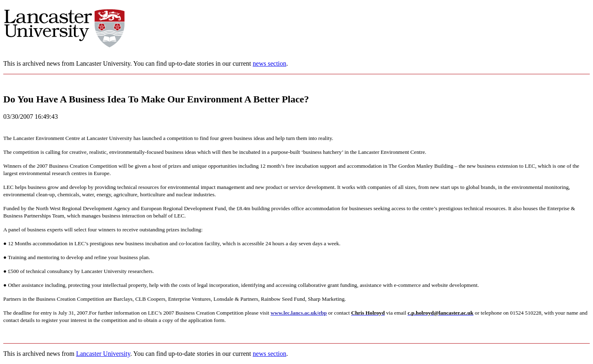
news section (270, 63)
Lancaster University (103, 354)
